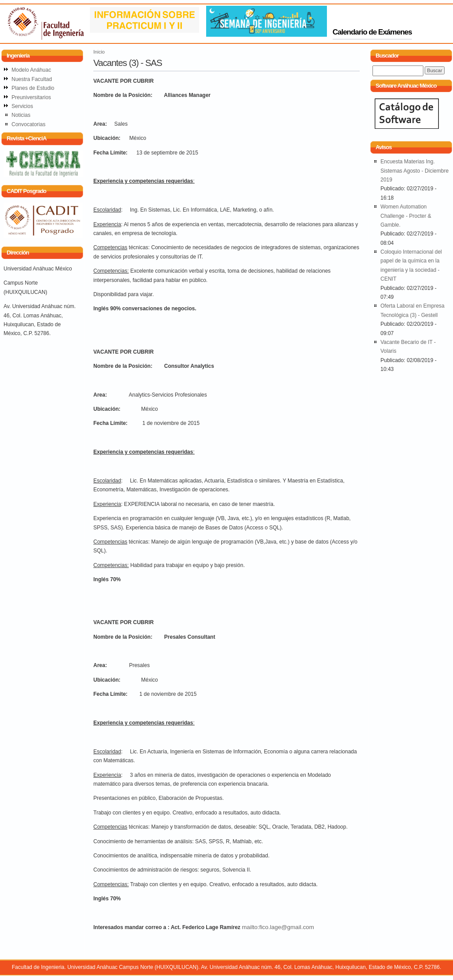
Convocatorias (29, 124)
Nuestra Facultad (32, 79)
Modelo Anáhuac (31, 70)
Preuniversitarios (31, 97)
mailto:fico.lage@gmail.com (278, 927)
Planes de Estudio (33, 88)
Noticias (21, 115)
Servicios (22, 106)
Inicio (99, 52)
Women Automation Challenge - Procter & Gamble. (406, 216)
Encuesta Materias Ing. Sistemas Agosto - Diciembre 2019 (415, 171)
